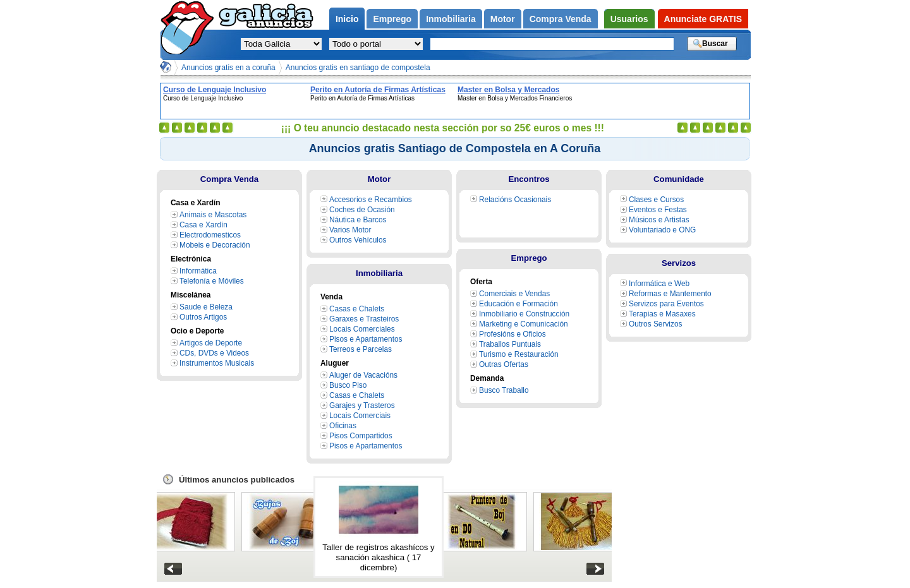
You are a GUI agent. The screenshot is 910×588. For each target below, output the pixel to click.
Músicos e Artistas (659, 220)
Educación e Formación (519, 304)
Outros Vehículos (358, 240)
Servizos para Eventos (666, 304)
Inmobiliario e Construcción (524, 314)
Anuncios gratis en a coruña (228, 68)
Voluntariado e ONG (662, 230)
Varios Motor (350, 230)
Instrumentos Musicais (217, 363)
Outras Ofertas (504, 364)
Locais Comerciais (360, 416)
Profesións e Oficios (513, 334)
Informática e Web (659, 284)
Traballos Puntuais (510, 344)
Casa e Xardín (203, 225)
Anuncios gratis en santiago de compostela (358, 68)
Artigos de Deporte (211, 343)
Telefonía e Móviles (212, 281)
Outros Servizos (655, 324)
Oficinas (343, 426)
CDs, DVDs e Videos (214, 353)
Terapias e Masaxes (662, 314)
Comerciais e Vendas (514, 294)
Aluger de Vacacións (363, 375)
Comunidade (679, 179)
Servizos (679, 263)
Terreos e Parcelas (361, 349)
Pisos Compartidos (361, 436)
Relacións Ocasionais (515, 200)
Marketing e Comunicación (524, 324)
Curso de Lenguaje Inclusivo (215, 90)
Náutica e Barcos (358, 220)
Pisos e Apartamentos (366, 339)
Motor (379, 179)
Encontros (529, 179)
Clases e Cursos (656, 200)
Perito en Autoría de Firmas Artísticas (378, 90)
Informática (198, 271)
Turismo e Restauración (519, 354)
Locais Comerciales (362, 329)
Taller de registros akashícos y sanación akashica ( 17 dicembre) (378, 557)
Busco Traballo (504, 390)
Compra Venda (229, 179)
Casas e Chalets (357, 309)
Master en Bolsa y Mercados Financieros (508, 90)
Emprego (529, 258)
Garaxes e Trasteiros (364, 319)
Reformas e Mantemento (670, 294)
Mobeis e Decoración (215, 245)
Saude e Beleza (206, 307)
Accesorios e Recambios (371, 200)
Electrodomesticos (210, 235)
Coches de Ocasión (362, 210)
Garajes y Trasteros (362, 405)
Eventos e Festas (658, 210)
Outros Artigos (203, 317)
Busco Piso (348, 385)
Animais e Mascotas (213, 215)
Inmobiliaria (379, 273)
